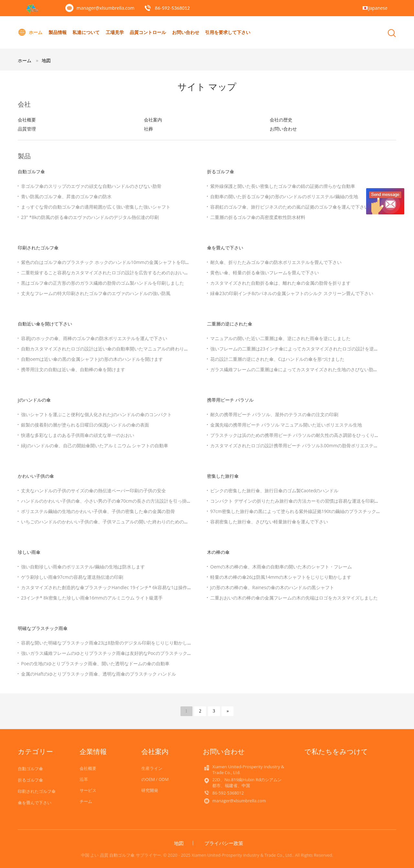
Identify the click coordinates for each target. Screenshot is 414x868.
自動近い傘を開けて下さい (45, 324)
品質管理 (27, 129)
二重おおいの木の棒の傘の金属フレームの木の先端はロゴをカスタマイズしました (294, 598)
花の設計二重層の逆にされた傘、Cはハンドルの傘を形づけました (277, 359)
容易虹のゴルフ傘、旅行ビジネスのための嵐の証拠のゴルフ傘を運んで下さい (289, 207)
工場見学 (115, 32)
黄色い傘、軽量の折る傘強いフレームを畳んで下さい (265, 273)
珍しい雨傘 (29, 552)
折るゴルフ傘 (221, 171)
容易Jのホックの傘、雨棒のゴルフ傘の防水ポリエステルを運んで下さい (94, 338)
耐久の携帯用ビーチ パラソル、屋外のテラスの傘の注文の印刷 (274, 414)
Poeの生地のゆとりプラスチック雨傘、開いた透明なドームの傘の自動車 (95, 663)
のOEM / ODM (155, 779)
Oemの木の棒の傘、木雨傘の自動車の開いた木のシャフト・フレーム (281, 567)
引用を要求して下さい (228, 32)
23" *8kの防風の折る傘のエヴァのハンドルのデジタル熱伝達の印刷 (90, 217)
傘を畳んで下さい (225, 248)
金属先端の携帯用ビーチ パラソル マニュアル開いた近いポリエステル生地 (286, 425)
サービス (88, 790)
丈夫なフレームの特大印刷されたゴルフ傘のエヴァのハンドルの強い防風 (96, 293)
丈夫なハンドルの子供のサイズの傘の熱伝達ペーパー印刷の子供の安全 (93, 491)
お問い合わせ (186, 32)
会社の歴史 (281, 120)
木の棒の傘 (218, 552)
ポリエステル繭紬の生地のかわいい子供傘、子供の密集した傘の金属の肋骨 (98, 511)
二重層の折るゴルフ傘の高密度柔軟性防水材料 (258, 217)
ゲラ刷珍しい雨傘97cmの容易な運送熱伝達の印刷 (72, 577)
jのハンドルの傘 (34, 400)
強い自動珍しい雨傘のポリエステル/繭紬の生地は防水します (83, 567)
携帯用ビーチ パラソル (230, 400)
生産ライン (152, 768)
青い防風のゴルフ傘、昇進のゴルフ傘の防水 (66, 196)
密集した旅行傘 (223, 476)
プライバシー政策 (224, 843)
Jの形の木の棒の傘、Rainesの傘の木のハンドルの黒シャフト (272, 587)
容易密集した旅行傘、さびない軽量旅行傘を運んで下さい (269, 522)
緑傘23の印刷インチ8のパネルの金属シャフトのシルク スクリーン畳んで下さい (292, 293)
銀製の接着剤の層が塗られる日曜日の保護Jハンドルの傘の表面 (85, 425)
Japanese (378, 8)
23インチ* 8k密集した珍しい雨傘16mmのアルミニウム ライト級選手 (92, 598)
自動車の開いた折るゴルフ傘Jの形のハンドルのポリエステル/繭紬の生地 (284, 196)
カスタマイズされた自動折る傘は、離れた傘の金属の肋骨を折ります (280, 283)
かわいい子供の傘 (36, 476)
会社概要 (27, 120)
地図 (46, 60)
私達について (86, 32)
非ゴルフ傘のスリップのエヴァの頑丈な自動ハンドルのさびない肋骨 (91, 186)
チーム (86, 801)
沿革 (84, 779)
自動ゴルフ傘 (31, 171)
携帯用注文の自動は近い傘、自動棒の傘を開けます (73, 369)
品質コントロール (148, 32)
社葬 (148, 129)
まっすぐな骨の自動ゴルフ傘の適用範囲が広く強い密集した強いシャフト (96, 207)
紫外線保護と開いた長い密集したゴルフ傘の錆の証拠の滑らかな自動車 (283, 186)
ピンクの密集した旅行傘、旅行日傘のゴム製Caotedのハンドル (274, 491)
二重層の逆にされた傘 (230, 324)
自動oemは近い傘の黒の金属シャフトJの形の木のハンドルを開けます (92, 359)
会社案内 (153, 120)
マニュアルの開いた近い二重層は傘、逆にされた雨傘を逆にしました (280, 338)
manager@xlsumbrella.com (106, 8)
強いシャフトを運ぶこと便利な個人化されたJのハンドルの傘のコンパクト (96, 414)
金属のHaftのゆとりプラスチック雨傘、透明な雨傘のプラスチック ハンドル (98, 674)
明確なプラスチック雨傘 (43, 628)
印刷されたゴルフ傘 (38, 248)
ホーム (30, 32)
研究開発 (150, 790)
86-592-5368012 (172, 8)
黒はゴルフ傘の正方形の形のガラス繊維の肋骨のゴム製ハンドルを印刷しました (103, 283)
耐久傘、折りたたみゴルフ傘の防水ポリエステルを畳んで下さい (276, 262)
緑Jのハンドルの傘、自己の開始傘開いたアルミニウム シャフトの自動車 (95, 445)
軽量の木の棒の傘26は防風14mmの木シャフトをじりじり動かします (281, 577)
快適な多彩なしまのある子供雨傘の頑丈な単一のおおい (78, 435)
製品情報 (58, 32)
